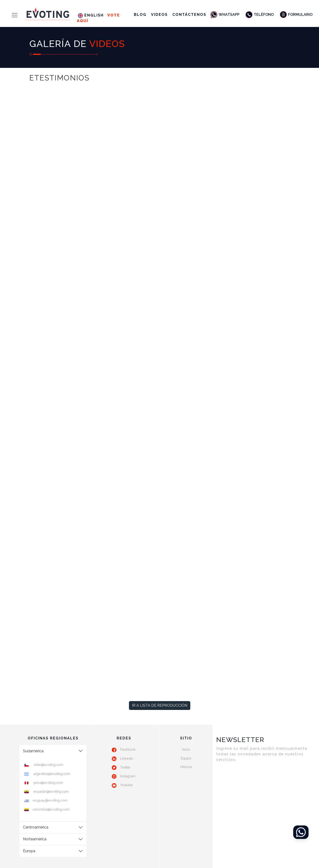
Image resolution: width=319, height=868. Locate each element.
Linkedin (127, 758)
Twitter (125, 767)
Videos (159, 15)
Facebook (128, 749)
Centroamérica (36, 827)
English (91, 15)
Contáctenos (189, 15)
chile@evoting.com (48, 765)
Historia (186, 767)
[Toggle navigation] (10, 15)
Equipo (186, 758)
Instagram (128, 776)
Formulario (296, 15)
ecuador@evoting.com (51, 791)
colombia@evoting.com (51, 809)
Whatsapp (225, 15)
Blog (140, 15)
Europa (29, 851)
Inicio (186, 749)
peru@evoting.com (48, 783)
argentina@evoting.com (51, 774)
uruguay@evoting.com (50, 800)
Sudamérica (33, 751)
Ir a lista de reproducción (160, 705)
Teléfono (259, 15)
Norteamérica (35, 839)
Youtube (127, 785)
